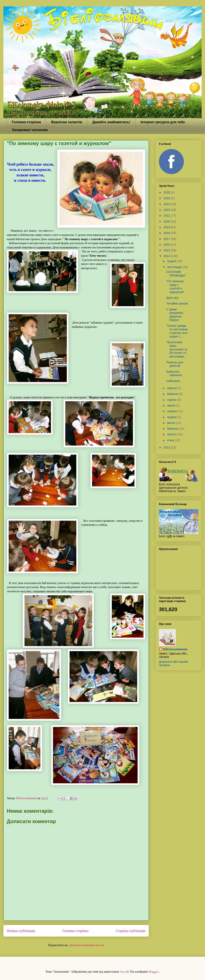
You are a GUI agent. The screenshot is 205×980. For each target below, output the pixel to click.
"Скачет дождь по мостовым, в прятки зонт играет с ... (177, 331)
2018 (167, 233)
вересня (173, 394)
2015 (167, 250)
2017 (167, 239)
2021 (167, 216)
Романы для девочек (175, 364)
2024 (167, 198)
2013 (167, 447)
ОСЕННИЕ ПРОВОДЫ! (176, 274)
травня (172, 417)
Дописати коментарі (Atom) (87, 945)
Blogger (154, 972)
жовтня (172, 388)
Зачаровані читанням (30, 130)
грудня (172, 261)
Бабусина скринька (174, 373)
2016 (167, 245)
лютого (172, 434)
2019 (167, 227)
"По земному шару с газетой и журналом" (175, 287)
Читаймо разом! (177, 303)
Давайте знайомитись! (111, 122)
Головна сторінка (26, 122)
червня (172, 411)
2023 (167, 204)
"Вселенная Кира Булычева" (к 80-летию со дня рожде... (177, 349)
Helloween (173, 381)
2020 (167, 221)
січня (171, 440)
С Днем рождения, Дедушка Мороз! (175, 315)
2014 (167, 256)
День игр (172, 298)
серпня (172, 400)
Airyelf (124, 972)
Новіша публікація (21, 931)
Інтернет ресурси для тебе (163, 122)
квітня (171, 423)
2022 (167, 210)
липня (172, 406)
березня (173, 429)
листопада (175, 267)
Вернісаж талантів (67, 122)
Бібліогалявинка (175, 649)
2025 (167, 192)
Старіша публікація (131, 931)
